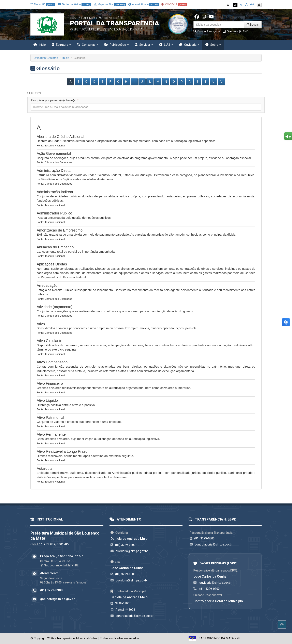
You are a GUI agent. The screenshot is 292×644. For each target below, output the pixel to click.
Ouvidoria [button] (189, 45)
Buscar (253, 25)
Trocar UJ (43, 4)
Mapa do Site (110, 4)
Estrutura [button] (61, 45)
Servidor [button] (144, 45)
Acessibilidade (144, 4)
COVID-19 (174, 4)
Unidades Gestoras (46, 58)
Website (236, 31)
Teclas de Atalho (75, 4)
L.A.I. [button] (166, 45)
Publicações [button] (117, 45)
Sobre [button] (213, 45)
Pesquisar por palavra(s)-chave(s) (55, 100)
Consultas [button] (88, 45)
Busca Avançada (207, 31)
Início (40, 45)
